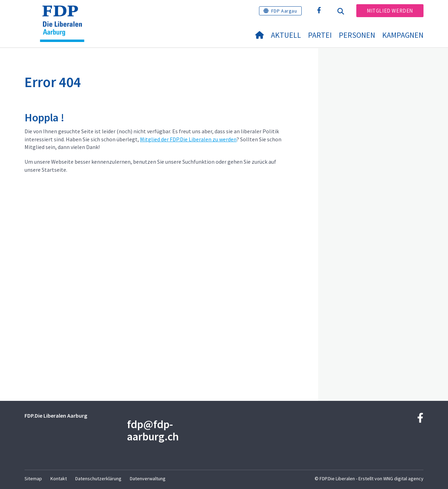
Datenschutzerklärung (98, 479)
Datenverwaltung (148, 479)
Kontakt (59, 479)
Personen (357, 35)
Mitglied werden (390, 11)
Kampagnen (403, 35)
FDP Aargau (284, 11)
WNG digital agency (403, 479)
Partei (320, 35)
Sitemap (33, 479)
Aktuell (286, 35)
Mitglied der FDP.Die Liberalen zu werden (188, 139)
